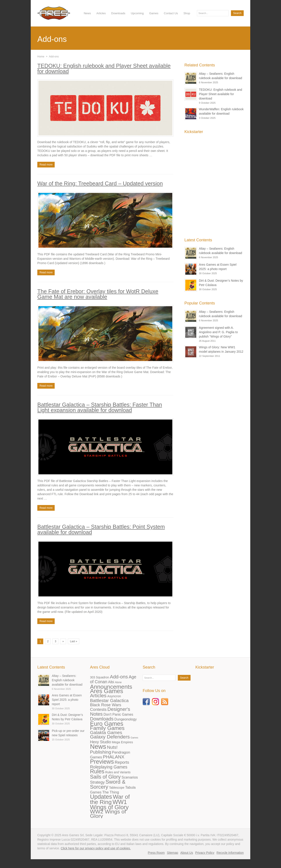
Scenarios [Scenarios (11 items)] (130, 777)
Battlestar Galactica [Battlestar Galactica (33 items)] (109, 701)
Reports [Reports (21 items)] (122, 762)
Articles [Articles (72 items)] (98, 695)
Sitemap (172, 853)
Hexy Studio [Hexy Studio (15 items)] (100, 742)
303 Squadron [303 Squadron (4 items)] (100, 677)
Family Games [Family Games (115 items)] (107, 728)
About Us (187, 853)
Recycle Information (230, 853)
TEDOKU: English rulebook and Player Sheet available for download (104, 68)
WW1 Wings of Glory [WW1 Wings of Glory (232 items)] (109, 805)
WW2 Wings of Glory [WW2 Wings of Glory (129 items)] (108, 814)
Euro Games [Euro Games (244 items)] (107, 724)
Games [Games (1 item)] (134, 738)
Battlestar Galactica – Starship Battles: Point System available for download (101, 529)
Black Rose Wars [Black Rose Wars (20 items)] (106, 705)
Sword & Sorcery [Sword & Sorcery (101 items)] (108, 784)
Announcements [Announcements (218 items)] (111, 687)
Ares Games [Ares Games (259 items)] (107, 691)
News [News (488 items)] (98, 746)
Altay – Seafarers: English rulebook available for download (67, 680)
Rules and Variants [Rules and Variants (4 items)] (118, 772)
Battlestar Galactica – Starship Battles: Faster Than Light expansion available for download (100, 407)
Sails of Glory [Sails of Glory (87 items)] (105, 777)
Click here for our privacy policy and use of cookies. (96, 848)
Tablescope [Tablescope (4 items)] (117, 788)
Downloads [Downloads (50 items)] (102, 719)
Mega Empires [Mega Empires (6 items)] (122, 742)
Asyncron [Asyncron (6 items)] (114, 696)
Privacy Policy (205, 853)
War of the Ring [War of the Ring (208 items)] (110, 799)
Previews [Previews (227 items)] (102, 762)
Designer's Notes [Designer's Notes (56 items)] (110, 712)
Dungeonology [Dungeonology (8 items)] (125, 719)
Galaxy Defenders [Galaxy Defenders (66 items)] (110, 737)
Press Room (156, 853)
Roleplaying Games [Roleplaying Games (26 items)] (109, 767)
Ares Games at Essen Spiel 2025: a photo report (67, 700)
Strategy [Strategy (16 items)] (97, 782)
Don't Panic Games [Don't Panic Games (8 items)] (118, 714)
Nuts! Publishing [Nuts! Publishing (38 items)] (104, 750)
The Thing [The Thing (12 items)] (111, 792)
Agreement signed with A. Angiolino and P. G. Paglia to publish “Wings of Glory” (218, 332)
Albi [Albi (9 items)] (111, 682)
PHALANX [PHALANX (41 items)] (114, 757)
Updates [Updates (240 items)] (101, 797)
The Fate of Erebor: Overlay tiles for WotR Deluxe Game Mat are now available (98, 294)
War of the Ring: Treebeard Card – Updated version (100, 183)
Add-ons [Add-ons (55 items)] (119, 677)
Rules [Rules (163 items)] (97, 771)
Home (41, 57)
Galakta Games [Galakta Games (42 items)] (106, 732)
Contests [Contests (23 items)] (98, 709)
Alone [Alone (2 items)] (118, 682)
